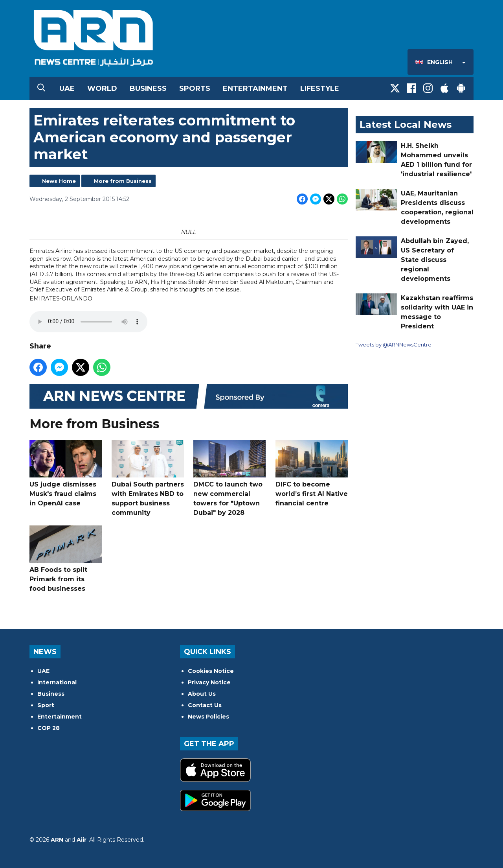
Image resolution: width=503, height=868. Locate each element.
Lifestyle (320, 88)
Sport (46, 705)
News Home (59, 181)
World (102, 88)
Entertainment (255, 88)
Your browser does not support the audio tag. (88, 322)
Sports (195, 88)
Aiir (82, 840)
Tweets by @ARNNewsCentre (394, 345)
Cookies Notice (211, 671)
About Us (202, 694)
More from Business (123, 181)
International (57, 682)
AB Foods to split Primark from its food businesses (66, 559)
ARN (57, 840)
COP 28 (49, 728)
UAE (67, 88)
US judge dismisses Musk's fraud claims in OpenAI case (66, 473)
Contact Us (205, 705)
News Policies (208, 717)
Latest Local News (406, 124)
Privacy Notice (209, 682)
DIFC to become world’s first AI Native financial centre (312, 473)
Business (148, 88)
